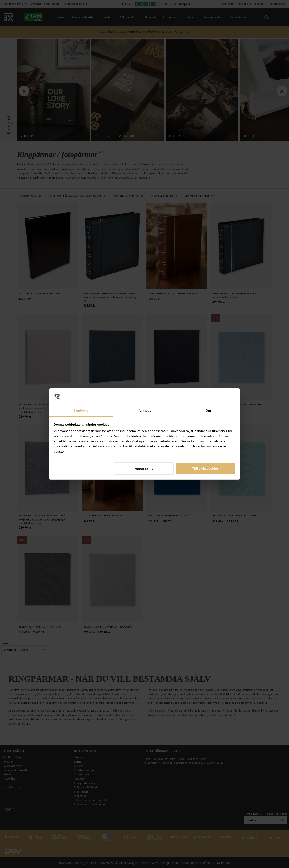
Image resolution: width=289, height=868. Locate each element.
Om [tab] (208, 410)
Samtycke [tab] (81, 410)
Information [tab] (144, 410)
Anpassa (144, 468)
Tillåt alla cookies (205, 468)
